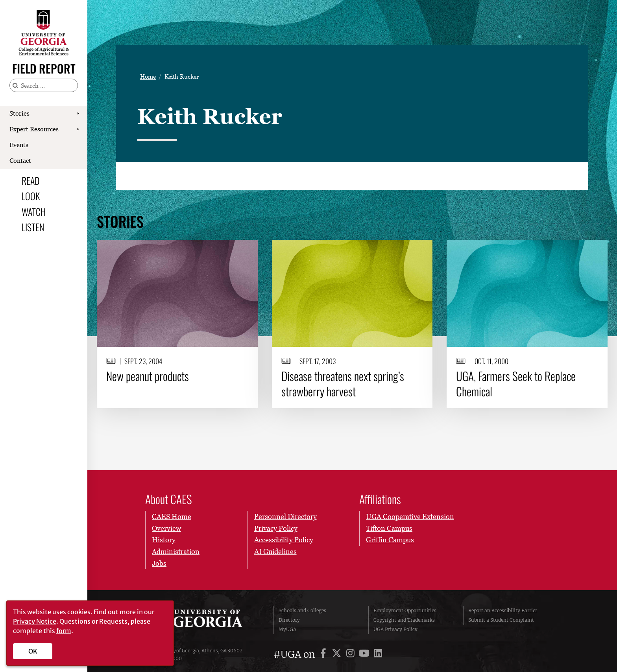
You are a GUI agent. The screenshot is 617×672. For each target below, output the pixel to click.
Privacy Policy (275, 528)
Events (19, 145)
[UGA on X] (338, 655)
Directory (289, 620)
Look (31, 196)
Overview (166, 528)
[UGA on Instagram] (352, 655)
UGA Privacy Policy (395, 629)
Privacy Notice (35, 621)
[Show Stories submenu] (78, 114)
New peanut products (148, 376)
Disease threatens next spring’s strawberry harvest (343, 384)
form (64, 631)
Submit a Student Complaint (501, 620)
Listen (33, 227)
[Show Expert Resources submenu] (78, 129)
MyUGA (287, 629)
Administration (176, 551)
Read (31, 180)
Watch (34, 212)
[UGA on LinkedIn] (378, 655)
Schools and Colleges (302, 610)
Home (148, 76)
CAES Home (172, 516)
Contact (20, 160)
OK (33, 651)
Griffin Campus (390, 540)
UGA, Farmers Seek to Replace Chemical (516, 384)
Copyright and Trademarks (404, 620)
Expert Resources (34, 129)
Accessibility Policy (283, 540)
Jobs (159, 563)
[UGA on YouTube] (365, 655)
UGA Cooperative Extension (410, 516)
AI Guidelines (275, 551)
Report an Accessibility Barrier (503, 610)
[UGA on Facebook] (324, 655)
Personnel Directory (285, 516)
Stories (19, 113)
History (164, 540)
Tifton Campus (389, 528)
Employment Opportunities (405, 610)
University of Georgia (204, 620)
